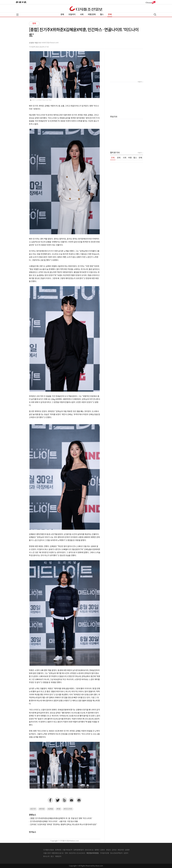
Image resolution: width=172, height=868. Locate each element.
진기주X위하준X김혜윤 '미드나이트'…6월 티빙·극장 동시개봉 (54, 822)
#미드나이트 (68, 809)
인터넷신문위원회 (135, 853)
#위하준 (42, 809)
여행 (130, 158)
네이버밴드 (64, 800)
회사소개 (46, 857)
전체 (113, 158)
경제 (62, 15)
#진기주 (33, 809)
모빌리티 (72, 15)
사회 (82, 15)
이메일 (71, 800)
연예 (110, 15)
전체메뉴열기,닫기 (17, 15)
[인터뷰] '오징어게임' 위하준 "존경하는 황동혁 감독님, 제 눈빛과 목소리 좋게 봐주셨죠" (64, 825)
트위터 (57, 800)
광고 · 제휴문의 (56, 857)
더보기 (140, 82)
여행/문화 (92, 15)
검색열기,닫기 (155, 15)
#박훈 (59, 809)
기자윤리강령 (104, 853)
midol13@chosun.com (50, 43)
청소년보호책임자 (116, 853)
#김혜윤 (51, 809)
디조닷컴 (86, 9)
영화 (34, 24)
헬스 (102, 15)
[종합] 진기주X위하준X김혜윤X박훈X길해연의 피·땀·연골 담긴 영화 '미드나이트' (61, 818)
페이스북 (50, 800)
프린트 (79, 800)
